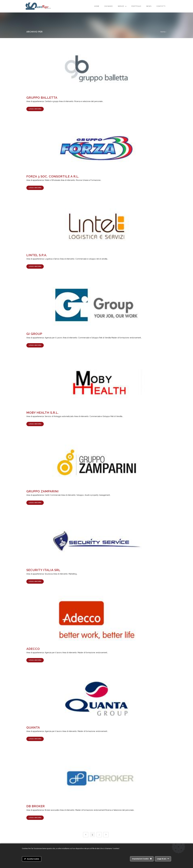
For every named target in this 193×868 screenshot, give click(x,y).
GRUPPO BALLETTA (42, 98)
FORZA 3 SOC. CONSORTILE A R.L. (53, 176)
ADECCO (33, 649)
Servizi (122, 6)
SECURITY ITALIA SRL (43, 570)
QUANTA (33, 727)
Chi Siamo (108, 6)
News (149, 6)
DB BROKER (36, 806)
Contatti (161, 6)
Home (97, 6)
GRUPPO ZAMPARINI (43, 491)
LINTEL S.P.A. (37, 255)
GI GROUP (34, 334)
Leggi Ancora (35, 109)
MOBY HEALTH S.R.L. (43, 413)
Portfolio (136, 6)
